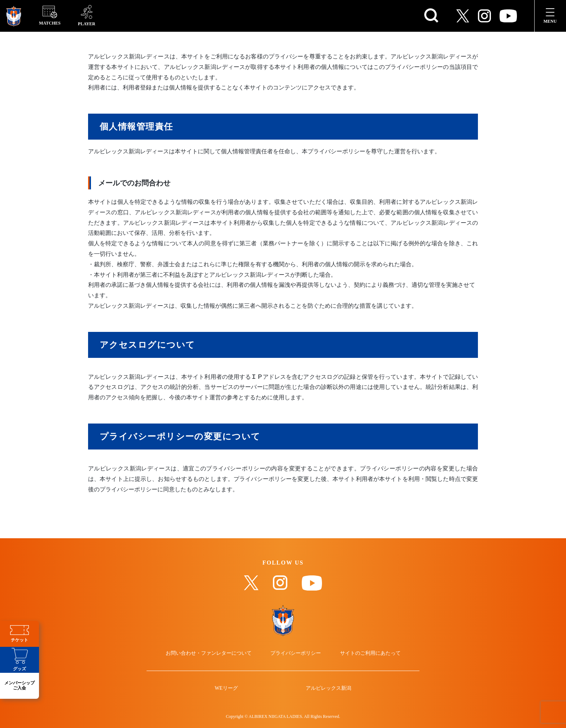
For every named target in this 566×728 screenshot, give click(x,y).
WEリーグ (226, 688)
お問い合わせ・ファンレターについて (209, 653)
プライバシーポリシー (296, 653)
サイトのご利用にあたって (370, 653)
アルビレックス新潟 (328, 688)
